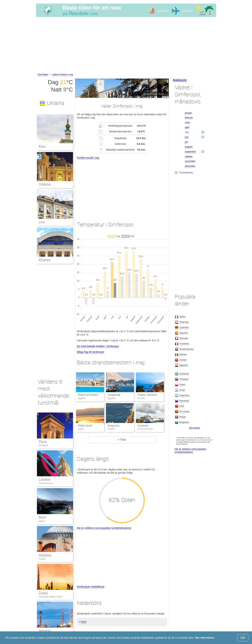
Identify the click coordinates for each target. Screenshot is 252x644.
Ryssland (184, 401)
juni (187, 137)
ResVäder (43, 74)
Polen (182, 385)
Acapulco (114, 426)
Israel (182, 390)
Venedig (45, 631)
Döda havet (85, 426)
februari (189, 118)
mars (187, 122)
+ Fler (122, 440)
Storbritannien (46, 483)
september (190, 152)
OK (243, 638)
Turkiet (42, 559)
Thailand (184, 379)
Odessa (45, 184)
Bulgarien (184, 422)
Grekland (184, 374)
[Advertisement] (126, 46)
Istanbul (45, 555)
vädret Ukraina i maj (63, 74)
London (45, 480)
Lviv (42, 222)
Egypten (184, 365)
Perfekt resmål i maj (88, 158)
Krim (84, 622)
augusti (189, 147)
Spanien (184, 333)
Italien (42, 521)
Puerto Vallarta (147, 395)
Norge (182, 417)
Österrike (184, 322)
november (190, 161)
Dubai (43, 593)
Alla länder (194, 428)
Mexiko (183, 354)
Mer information (205, 638)
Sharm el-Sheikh (88, 395)
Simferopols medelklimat (91, 587)
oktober (189, 156)
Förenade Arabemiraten (51, 597)
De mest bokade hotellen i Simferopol (98, 346)
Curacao (143, 426)
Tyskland (184, 327)
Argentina (184, 395)
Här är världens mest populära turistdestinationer (104, 528)
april (187, 127)
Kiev (42, 146)
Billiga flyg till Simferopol (91, 352)
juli (186, 142)
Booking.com (180, 80)
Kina (182, 406)
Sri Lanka (184, 411)
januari (188, 113)
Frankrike (43, 445)
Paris (43, 442)
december (190, 166)
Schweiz (184, 338)
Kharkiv (45, 260)
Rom (43, 517)
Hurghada (114, 395)
